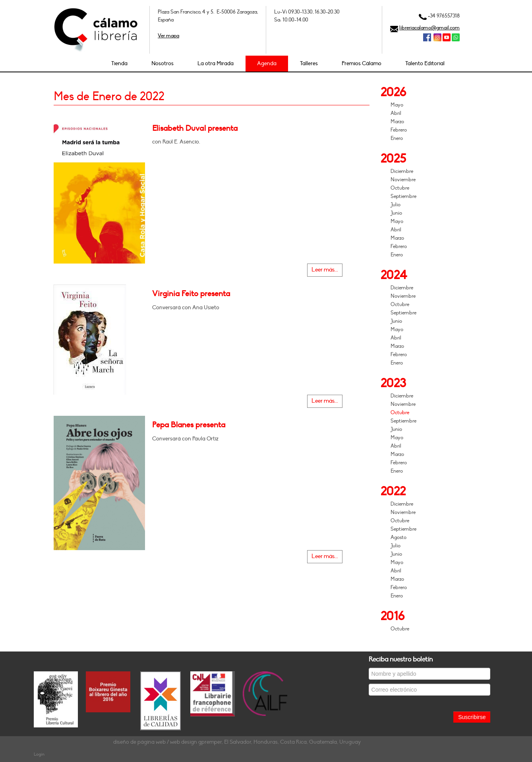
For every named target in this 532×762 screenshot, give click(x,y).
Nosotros (163, 63)
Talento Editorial (425, 63)
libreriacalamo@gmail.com (429, 28)
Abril (396, 113)
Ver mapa (168, 36)
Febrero (399, 130)
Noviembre (403, 180)
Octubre (400, 188)
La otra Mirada (216, 63)
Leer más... (325, 270)
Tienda (119, 63)
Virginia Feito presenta (191, 294)
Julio (396, 205)
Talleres (309, 63)
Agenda (267, 63)
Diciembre (402, 171)
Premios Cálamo (362, 63)
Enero (397, 138)
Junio (396, 213)
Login (39, 754)
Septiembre (403, 196)
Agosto (399, 537)
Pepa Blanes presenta (189, 425)
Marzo (397, 122)
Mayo (397, 105)
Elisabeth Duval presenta (195, 128)
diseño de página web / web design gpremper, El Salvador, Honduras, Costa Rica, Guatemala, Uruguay (237, 742)
